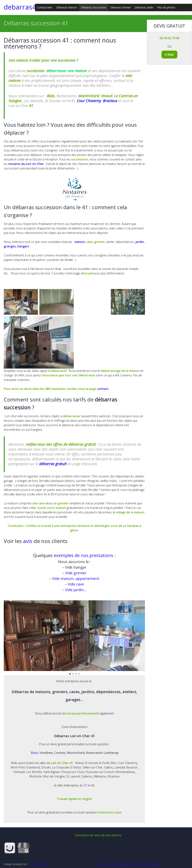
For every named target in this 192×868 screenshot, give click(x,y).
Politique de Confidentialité (117, 864)
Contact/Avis (45, 7)
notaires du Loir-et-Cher (26, 164)
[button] (70, 674)
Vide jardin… (75, 590)
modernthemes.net (40, 864)
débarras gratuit (53, 464)
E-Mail (169, 55)
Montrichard (89, 96)
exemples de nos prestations (84, 555)
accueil (88, 273)
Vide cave (75, 584)
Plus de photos (166, 7)
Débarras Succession (94, 7)
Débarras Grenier (120, 7)
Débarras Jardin (144, 7)
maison (80, 242)
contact (103, 389)
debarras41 (22, 7)
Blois (34, 753)
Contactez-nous (110, 812)
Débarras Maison (67, 7)
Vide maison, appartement (76, 579)
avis (28, 541)
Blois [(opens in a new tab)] (51, 96)
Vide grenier (75, 573)
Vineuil (107, 96)
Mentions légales (150, 864)
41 (31, 106)
